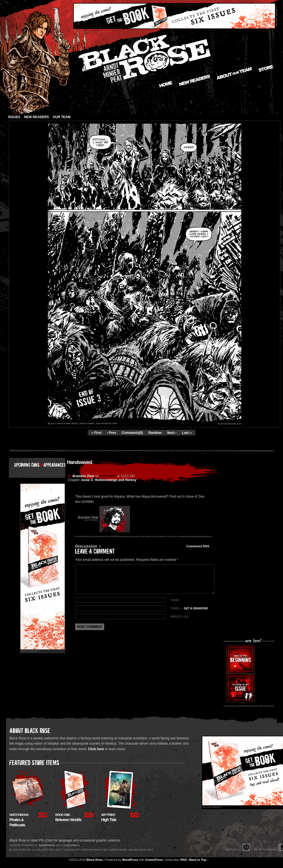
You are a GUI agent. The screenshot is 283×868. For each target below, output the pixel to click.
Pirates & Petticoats (19, 820)
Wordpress (47, 845)
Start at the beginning (240, 659)
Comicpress (71, 845)
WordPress (130, 860)
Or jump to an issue (240, 688)
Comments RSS (198, 546)
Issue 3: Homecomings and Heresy (109, 480)
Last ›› (187, 433)
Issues (14, 117)
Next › (172, 433)
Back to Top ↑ (199, 860)
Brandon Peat (83, 476)
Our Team (62, 117)
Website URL (180, 617)
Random (155, 433)
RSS (184, 860)
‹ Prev (112, 433)
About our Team (234, 73)
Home (166, 84)
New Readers (195, 80)
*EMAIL (189, 608)
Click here (96, 749)
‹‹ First (96, 433)
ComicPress (154, 860)
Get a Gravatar (196, 608)
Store (266, 68)
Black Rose (94, 860)
